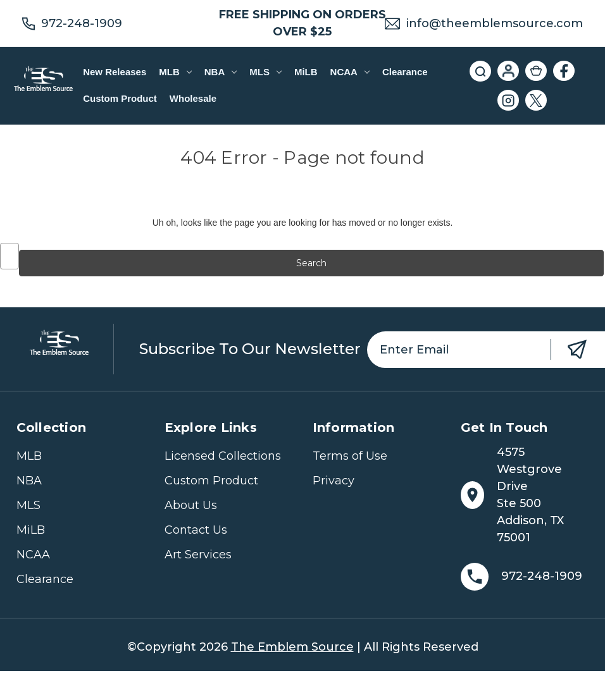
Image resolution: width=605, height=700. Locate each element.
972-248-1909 (82, 23)
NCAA (350, 72)
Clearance (405, 72)
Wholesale (193, 98)
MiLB (306, 72)
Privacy (334, 481)
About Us (191, 505)
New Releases (115, 72)
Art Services (198, 555)
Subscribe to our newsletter (250, 349)
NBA (221, 72)
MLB (175, 72)
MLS (265, 72)
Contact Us (196, 530)
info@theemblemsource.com (495, 23)
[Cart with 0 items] (536, 71)
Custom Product (120, 98)
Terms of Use (350, 456)
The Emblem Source (292, 647)
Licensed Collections (223, 456)
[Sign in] (508, 71)
